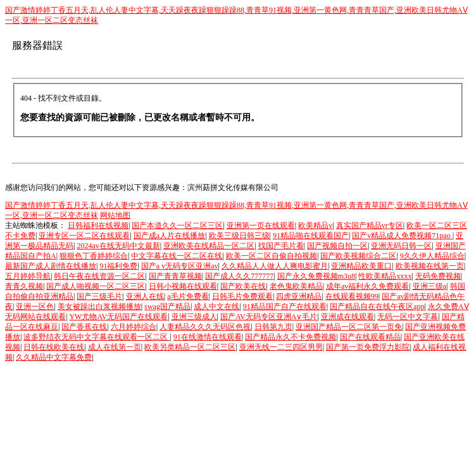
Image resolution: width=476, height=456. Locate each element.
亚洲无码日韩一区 (401, 246)
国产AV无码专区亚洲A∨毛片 (269, 317)
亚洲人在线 (145, 296)
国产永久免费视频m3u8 (316, 276)
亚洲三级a (429, 286)
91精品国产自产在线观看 (285, 307)
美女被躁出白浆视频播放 (99, 307)
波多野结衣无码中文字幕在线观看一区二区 (97, 337)
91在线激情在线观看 (208, 337)
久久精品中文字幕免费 (54, 357)
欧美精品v (315, 225)
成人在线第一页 (115, 347)
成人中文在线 (216, 307)
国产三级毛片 (99, 296)
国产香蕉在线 (84, 327)
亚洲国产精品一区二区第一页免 (349, 327)
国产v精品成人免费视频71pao (402, 236)
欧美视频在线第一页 (430, 266)
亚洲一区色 (35, 307)
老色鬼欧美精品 (296, 286)
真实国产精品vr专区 (370, 225)
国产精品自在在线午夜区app (377, 307)
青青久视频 (24, 286)
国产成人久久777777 (239, 276)
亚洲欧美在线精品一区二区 (209, 246)
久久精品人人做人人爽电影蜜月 (275, 266)
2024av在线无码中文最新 (118, 246)
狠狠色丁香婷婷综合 (94, 256)
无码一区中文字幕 (408, 317)
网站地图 (115, 215)
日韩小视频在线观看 (183, 286)
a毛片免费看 (188, 296)
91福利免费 (118, 266)
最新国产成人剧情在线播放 (51, 266)
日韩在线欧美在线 (54, 347)
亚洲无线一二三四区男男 (281, 347)
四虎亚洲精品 (299, 296)
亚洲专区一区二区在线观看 (84, 236)
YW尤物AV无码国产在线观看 (118, 317)
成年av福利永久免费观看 (367, 286)
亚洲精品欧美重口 (361, 266)
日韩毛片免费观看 (242, 296)
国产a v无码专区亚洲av (180, 266)
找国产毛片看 (281, 246)
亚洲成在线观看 (348, 317)
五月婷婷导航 (28, 276)
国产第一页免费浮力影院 (368, 347)
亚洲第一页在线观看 (261, 225)
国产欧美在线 (243, 286)
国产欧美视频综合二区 (358, 256)
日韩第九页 (273, 327)
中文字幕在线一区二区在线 (177, 256)
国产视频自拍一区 (337, 246)
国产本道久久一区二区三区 (177, 225)
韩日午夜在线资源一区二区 (99, 276)
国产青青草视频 (175, 276)
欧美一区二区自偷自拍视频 (272, 256)
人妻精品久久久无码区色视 (205, 327)
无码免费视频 (438, 276)
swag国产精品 (167, 307)
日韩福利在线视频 (98, 225)
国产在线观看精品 (370, 337)
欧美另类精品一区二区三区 (190, 347)
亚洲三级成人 (194, 317)
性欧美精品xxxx (385, 276)
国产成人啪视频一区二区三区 (96, 286)
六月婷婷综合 (134, 327)
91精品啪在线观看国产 (311, 236)
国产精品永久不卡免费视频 (291, 337)
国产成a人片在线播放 (169, 236)
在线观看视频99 (352, 296)
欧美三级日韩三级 (239, 236)
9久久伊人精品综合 (432, 256)
